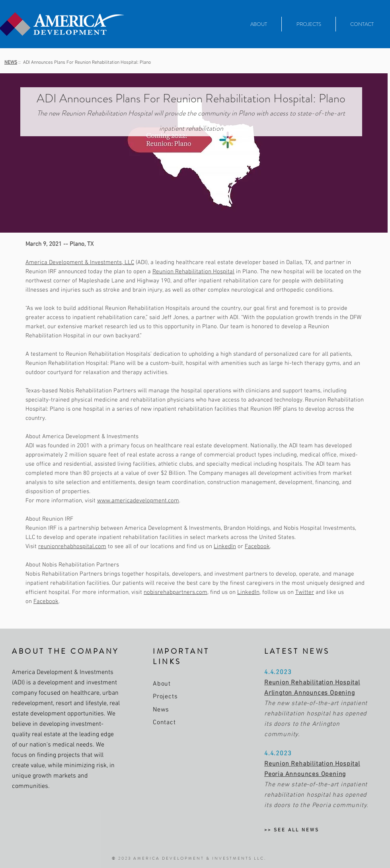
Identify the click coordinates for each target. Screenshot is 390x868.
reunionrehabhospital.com (72, 547)
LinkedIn (225, 547)
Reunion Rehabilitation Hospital (193, 272)
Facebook (257, 547)
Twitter (305, 592)
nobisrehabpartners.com (175, 592)
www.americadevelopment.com (138, 501)
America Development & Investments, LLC (80, 263)
